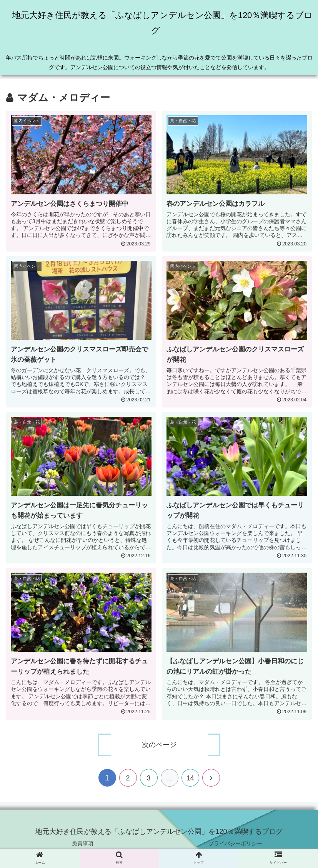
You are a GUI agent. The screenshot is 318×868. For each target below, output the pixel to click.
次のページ (159, 745)
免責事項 (83, 843)
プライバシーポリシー (235, 843)
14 (190, 778)
